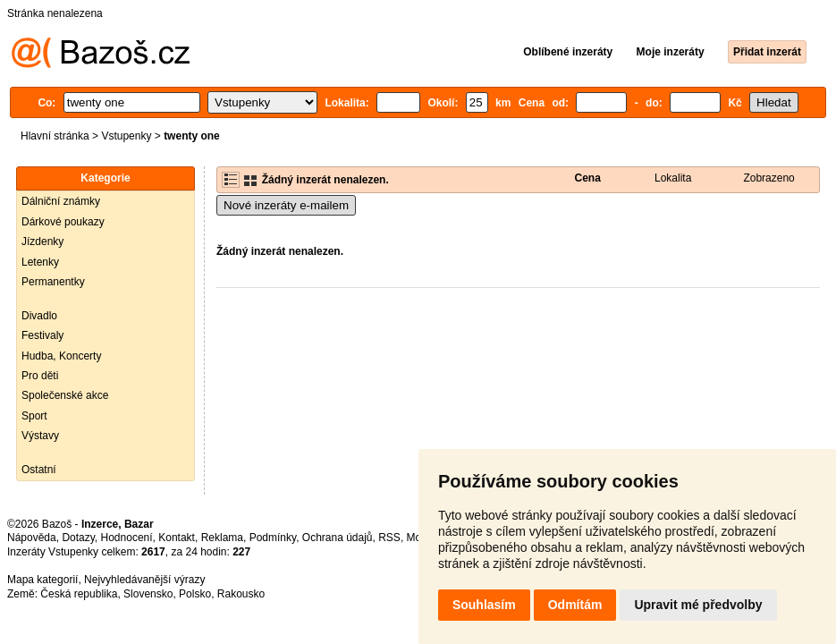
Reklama (222, 538)
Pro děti (40, 376)
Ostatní (39, 470)
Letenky (40, 262)
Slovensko (148, 594)
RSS (389, 538)
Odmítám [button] (575, 605)
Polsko (195, 594)
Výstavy (40, 436)
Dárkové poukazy (63, 222)
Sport (34, 416)
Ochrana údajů (338, 538)
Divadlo (39, 316)
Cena (588, 178)
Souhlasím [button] (484, 605)
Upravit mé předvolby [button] (698, 605)
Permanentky (53, 282)
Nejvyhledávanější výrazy (144, 580)
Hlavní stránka (55, 136)
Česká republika (79, 594)
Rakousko (241, 594)
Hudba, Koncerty (61, 356)
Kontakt (177, 538)
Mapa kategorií (42, 580)
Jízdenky (42, 241)
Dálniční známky (61, 201)
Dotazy (78, 538)
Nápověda (32, 538)
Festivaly (42, 335)
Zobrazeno (768, 178)
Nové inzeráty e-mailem (286, 205)
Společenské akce (65, 395)
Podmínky (273, 538)
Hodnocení (127, 538)
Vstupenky (126, 136)
